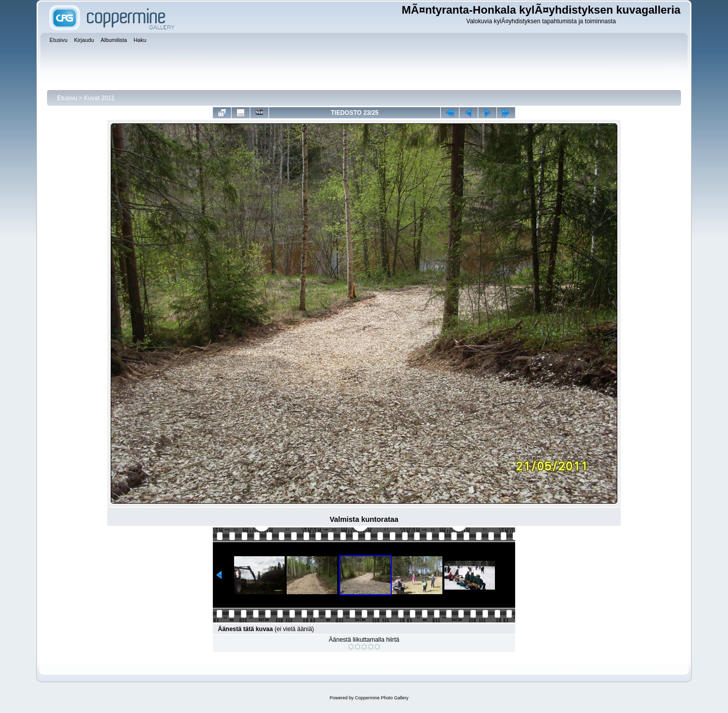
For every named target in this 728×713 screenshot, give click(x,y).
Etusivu (67, 98)
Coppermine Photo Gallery (382, 698)
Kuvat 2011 (99, 98)
